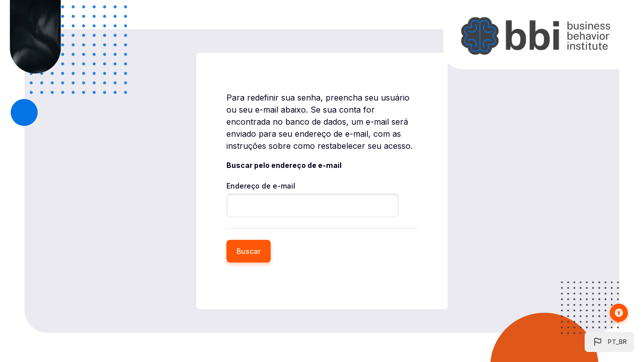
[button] (609, 342)
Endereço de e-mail (261, 186)
